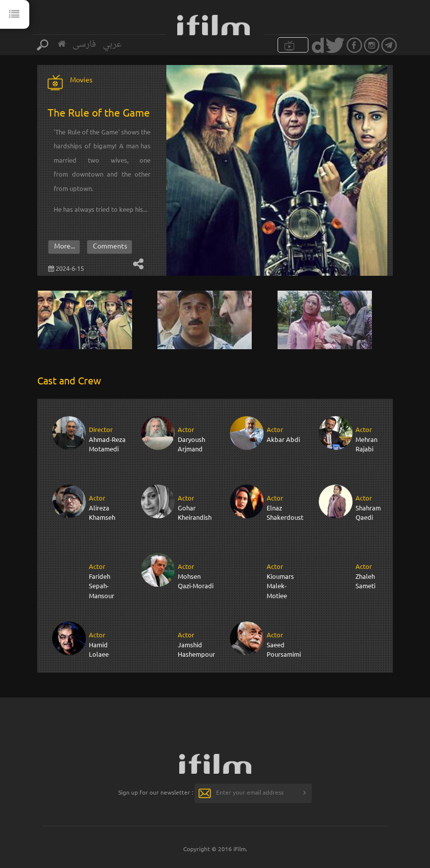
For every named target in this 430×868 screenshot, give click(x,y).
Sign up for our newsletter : (156, 792)
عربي (112, 44)
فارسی (84, 44)
